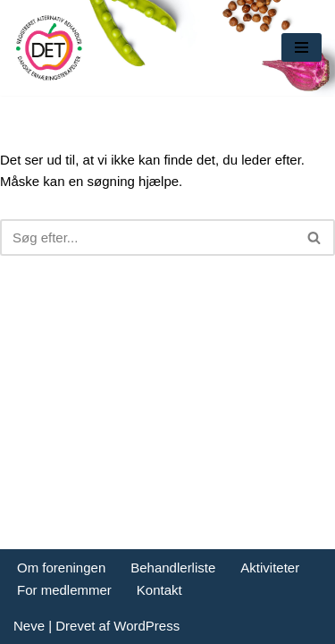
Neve (29, 626)
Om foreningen (61, 568)
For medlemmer (64, 590)
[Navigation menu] (301, 47)
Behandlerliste (173, 568)
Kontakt (159, 590)
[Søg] (147, 237)
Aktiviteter (270, 568)
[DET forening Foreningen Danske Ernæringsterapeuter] (49, 48)
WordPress (147, 626)
